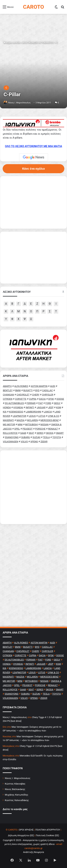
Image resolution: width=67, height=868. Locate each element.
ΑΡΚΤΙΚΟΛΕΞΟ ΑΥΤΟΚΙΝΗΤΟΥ (38, 43)
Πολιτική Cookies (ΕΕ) (47, 835)
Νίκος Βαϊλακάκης (15, 789)
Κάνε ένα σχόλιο (33, 169)
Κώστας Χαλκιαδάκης (17, 800)
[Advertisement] (33, 487)
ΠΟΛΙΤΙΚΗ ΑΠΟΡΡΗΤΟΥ (48, 830)
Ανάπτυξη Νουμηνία (33, 852)
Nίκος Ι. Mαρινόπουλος (19, 103)
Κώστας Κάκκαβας (15, 784)
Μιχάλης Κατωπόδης (17, 795)
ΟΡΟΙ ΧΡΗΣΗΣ (26, 830)
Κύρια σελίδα (12, 43)
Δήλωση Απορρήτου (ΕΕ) (21, 835)
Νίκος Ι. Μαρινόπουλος (18, 778)
